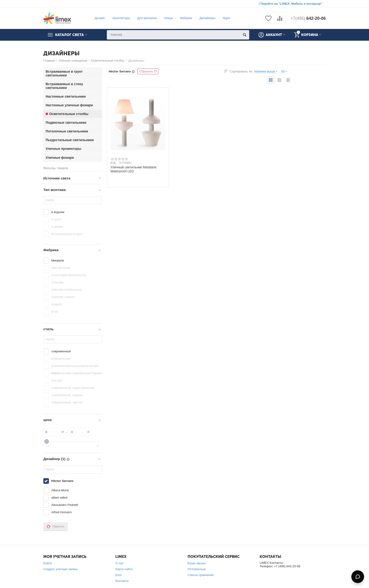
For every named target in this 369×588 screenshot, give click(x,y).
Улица (168, 18)
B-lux (55, 312)
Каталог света (69, 35)
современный (61, 351)
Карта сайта (124, 569)
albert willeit (59, 498)
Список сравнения (201, 575)
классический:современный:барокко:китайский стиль (76, 373)
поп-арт (57, 380)
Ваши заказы (197, 563)
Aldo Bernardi (61, 268)
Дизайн (100, 18)
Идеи (226, 18)
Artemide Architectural (66, 290)
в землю (57, 227)
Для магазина (147, 18)
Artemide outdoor (63, 297)
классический (61, 359)
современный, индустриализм (73, 388)
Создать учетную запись (61, 569)
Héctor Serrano (62, 481)
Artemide (57, 282)
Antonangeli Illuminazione (69, 275)
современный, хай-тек (67, 402)
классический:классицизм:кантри (75, 366)
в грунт (56, 219)
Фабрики (186, 18)
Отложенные (197, 569)
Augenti (56, 304)
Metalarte (58, 260)
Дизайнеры (208, 18)
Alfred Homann (62, 512)
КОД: (113, 163)
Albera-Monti (60, 490)
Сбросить (148, 71)
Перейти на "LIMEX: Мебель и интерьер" (291, 4)
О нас (119, 563)
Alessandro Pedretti (65, 505)
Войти (48, 563)
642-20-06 (308, 18)
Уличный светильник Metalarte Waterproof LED (133, 169)
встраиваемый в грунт (67, 234)
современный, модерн (67, 395)
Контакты (122, 581)
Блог (119, 575)
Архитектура (121, 18)
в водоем (58, 212)
